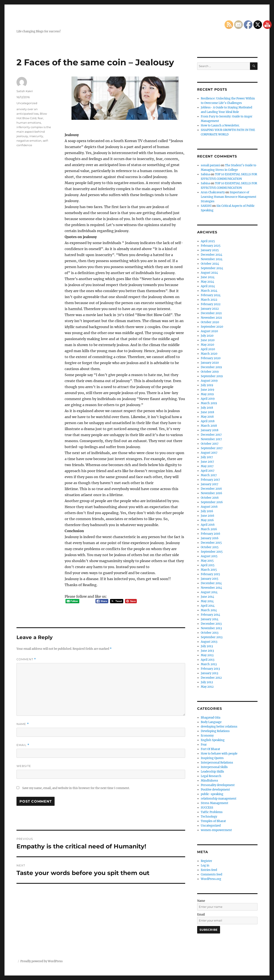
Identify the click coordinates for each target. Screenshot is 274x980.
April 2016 (208, 525)
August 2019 (209, 381)
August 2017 (209, 453)
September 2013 (212, 637)
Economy (207, 736)
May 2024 (207, 282)
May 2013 (207, 655)
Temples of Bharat (213, 821)
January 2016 (210, 538)
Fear (204, 745)
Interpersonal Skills (214, 767)
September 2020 (212, 327)
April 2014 (208, 606)
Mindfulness (209, 781)
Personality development (218, 785)
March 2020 (209, 354)
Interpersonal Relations (217, 763)
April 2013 (208, 660)
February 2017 (210, 480)
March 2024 (209, 291)
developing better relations (219, 727)
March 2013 (209, 664)
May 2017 (207, 466)
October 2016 (210, 498)
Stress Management (214, 803)
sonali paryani (210, 165)
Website (24, 766)
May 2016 (207, 520)
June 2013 (207, 651)
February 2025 (211, 246)
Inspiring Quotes (212, 758)
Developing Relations (215, 731)
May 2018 (207, 417)
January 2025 (210, 250)
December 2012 (211, 678)
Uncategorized (27, 103)
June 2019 (208, 390)
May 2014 (207, 601)
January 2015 (210, 579)
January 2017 (210, 484)
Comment (26, 659)
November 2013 (211, 628)
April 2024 (208, 286)
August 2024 (209, 273)
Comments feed (211, 874)
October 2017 (210, 444)
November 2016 (211, 493)
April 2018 (208, 421)
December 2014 (211, 583)
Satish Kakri (25, 91)
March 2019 (209, 403)
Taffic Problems (212, 812)
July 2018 (207, 408)
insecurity (36, 136)
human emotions (29, 123)
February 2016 (211, 534)
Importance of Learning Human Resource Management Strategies (229, 197)
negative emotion (29, 141)
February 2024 (211, 295)
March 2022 (209, 300)
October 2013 (210, 633)
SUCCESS (207, 808)
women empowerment (216, 830)
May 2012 (207, 687)
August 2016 (209, 507)
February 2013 (210, 669)
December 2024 (211, 255)
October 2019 (210, 372)
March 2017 (209, 475)
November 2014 (211, 588)
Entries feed (209, 870)
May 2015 (207, 561)
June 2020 (208, 340)
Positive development (215, 790)
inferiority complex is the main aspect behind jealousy (34, 132)
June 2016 (208, 516)
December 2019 (211, 367)
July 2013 (207, 646)
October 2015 (210, 547)
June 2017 (207, 462)
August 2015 (209, 556)
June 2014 (207, 597)
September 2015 (212, 552)
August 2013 (209, 642)
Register (206, 861)
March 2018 (209, 426)
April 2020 (208, 349)
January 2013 (209, 673)
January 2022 (210, 309)
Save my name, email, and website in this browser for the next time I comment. (76, 788)
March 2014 (209, 610)
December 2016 (211, 489)
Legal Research (211, 776)
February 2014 (210, 615)
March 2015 (209, 570)
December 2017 (211, 435)
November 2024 (212, 259)
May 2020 (207, 345)
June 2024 (208, 277)
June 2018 (207, 412)
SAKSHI (206, 206)
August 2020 (209, 331)
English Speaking (213, 740)
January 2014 (210, 619)
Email (23, 745)
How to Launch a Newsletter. (220, 125)
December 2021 (211, 313)
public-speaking (212, 794)
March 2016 (209, 529)
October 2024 (210, 264)
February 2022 (211, 304)
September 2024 (212, 268)
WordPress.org (211, 879)
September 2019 (212, 376)
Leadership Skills (212, 772)
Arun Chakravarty (213, 192)
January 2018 (210, 430)
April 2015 (208, 565)
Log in (205, 865)
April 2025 (208, 241)
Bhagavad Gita (211, 718)
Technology (209, 817)
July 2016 (207, 511)
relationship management (219, 799)
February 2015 (210, 574)
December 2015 (211, 543)
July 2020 (207, 336)
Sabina (205, 174)
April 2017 (208, 471)
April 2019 (208, 399)
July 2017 (207, 457)
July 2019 (207, 385)
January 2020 (210, 363)
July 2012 (207, 682)
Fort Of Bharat (210, 749)
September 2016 (212, 502)
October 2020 (210, 322)
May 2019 (207, 394)
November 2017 (211, 439)
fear (40, 118)
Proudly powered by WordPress (42, 961)
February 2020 (211, 358)
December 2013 (211, 624)
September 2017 (212, 448)
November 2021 (211, 318)
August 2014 (209, 592)
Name (23, 724)
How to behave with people (219, 754)
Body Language (211, 722)
